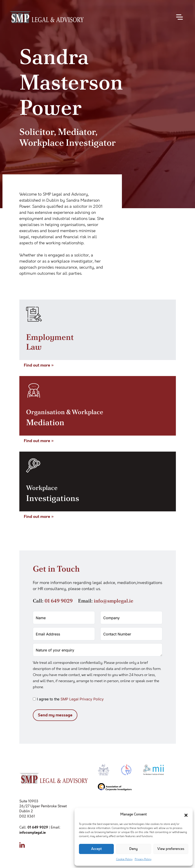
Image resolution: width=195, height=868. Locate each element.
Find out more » (39, 365)
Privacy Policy (143, 859)
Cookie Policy (124, 859)
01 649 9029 (59, 601)
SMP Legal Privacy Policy (82, 699)
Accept (96, 849)
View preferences (171, 849)
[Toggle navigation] (179, 17)
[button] (186, 815)
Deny (133, 849)
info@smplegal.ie (114, 601)
